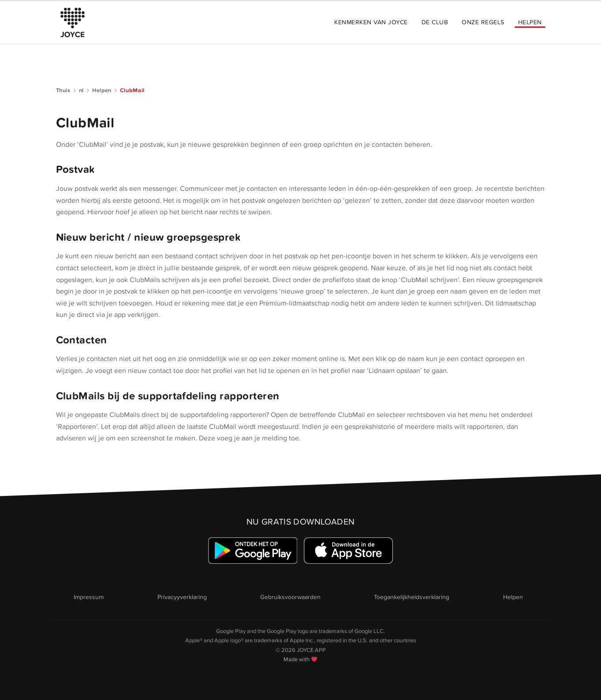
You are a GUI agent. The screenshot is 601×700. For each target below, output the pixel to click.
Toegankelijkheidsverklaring (412, 597)
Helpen (530, 22)
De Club (435, 22)
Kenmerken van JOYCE (371, 22)
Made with (300, 659)
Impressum (89, 597)
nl (81, 90)
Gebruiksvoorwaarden (290, 597)
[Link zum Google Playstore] (252, 551)
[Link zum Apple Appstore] (349, 551)
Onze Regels (483, 22)
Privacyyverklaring (182, 597)
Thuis (63, 90)
